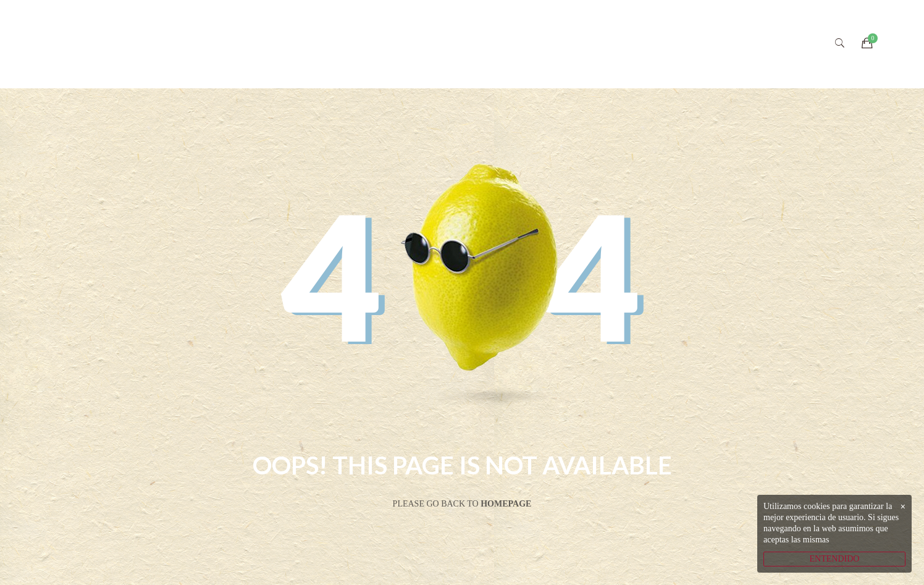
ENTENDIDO (835, 559)
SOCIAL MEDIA (683, 44)
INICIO (351, 44)
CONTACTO (776, 44)
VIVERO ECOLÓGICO (445, 44)
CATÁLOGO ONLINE (572, 44)
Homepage (506, 504)
